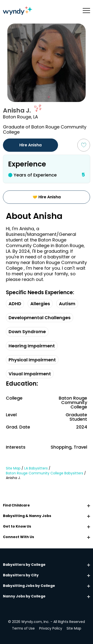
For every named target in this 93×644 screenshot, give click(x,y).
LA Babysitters (36, 468)
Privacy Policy (51, 628)
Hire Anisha (30, 145)
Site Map (13, 468)
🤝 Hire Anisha (47, 197)
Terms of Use (23, 628)
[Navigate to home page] (18, 11)
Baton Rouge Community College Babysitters (45, 473)
